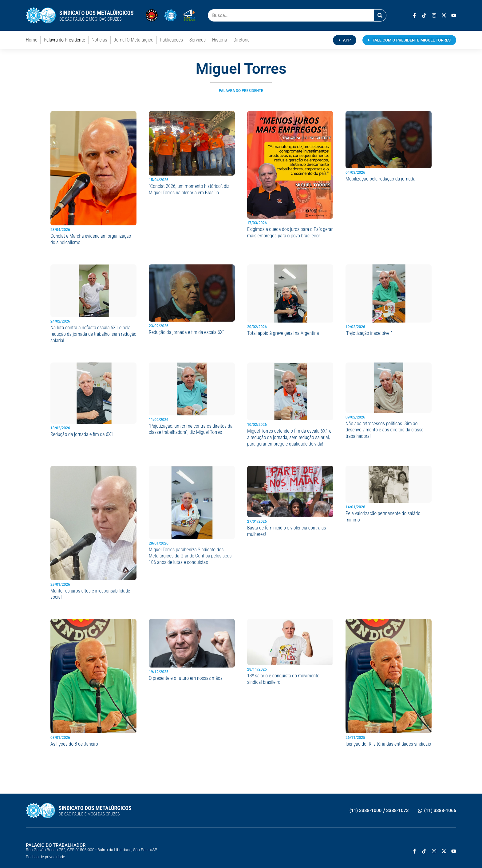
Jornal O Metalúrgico (134, 40)
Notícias (99, 40)
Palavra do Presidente (64, 40)
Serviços (198, 40)
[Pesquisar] (380, 15)
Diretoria (241, 40)
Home (32, 40)
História (219, 40)
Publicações (171, 40)
